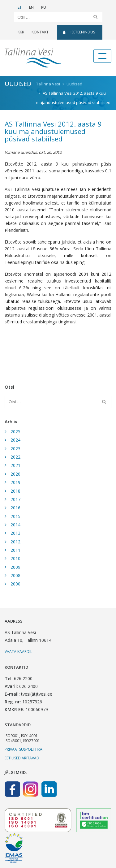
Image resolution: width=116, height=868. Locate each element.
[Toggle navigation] (102, 56)
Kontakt (40, 32)
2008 (15, 575)
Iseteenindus (79, 32)
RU (44, 7)
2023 (15, 449)
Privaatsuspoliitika (24, 749)
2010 (15, 558)
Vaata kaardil (18, 652)
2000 (15, 584)
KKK (21, 32)
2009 (15, 567)
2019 (15, 482)
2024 (15, 440)
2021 (15, 465)
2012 (15, 542)
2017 (15, 499)
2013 (15, 533)
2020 (15, 474)
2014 (15, 525)
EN (31, 7)
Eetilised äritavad (22, 758)
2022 (15, 457)
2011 (15, 550)
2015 (15, 516)
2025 (15, 432)
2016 (15, 508)
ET (20, 7)
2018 (15, 491)
